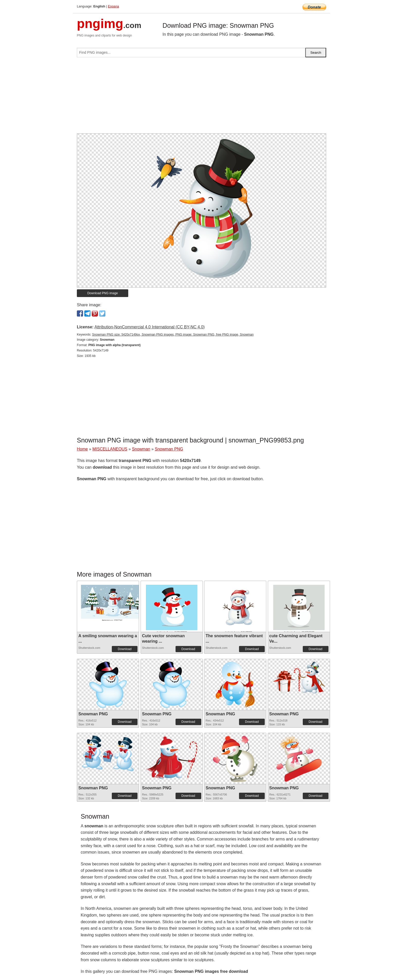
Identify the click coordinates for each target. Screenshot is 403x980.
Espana (113, 6)
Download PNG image (103, 293)
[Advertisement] (201, 97)
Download (125, 649)
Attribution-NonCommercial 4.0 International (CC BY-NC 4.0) (149, 327)
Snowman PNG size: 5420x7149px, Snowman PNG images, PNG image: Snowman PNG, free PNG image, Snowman (173, 335)
